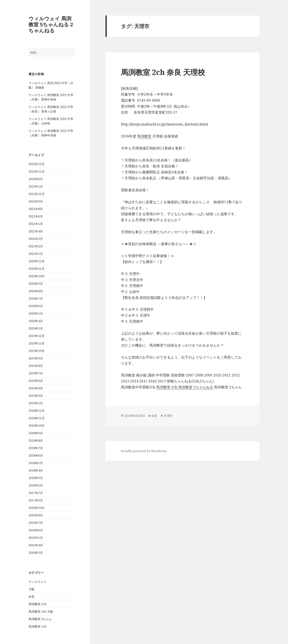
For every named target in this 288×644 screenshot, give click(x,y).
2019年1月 (36, 403)
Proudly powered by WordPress (144, 451)
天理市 (168, 416)
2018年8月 (36, 441)
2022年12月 (37, 164)
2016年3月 (36, 553)
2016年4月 (36, 545)
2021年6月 (36, 216)
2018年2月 (36, 485)
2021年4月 (36, 231)
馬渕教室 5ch (37, 626)
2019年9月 (36, 358)
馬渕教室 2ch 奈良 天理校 (163, 72)
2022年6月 (36, 179)
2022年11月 (37, 172)
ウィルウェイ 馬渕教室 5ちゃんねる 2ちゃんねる (51, 24)
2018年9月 (36, 433)
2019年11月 (37, 343)
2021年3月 (36, 239)
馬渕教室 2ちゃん (40, 619)
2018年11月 (37, 418)
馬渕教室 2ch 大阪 (41, 611)
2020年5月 (36, 313)
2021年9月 (36, 201)
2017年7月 (36, 493)
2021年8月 (36, 209)
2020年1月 (36, 328)
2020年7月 (36, 299)
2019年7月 (36, 373)
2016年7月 (36, 523)
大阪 (32, 589)
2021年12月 (37, 194)
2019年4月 (36, 388)
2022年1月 (36, 186)
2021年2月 (36, 246)
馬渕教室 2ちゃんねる (196, 387)
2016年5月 (36, 538)
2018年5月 (36, 463)
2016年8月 (36, 515)
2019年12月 (37, 336)
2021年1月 (36, 254)
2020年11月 (37, 269)
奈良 (32, 597)
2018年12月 (37, 411)
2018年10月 (37, 426)
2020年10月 (37, 276)
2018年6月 (36, 455)
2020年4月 (36, 321)
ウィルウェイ (38, 582)
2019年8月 (36, 366)
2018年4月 (36, 470)
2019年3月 (36, 396)
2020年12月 (37, 261)
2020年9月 (36, 284)
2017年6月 (36, 500)
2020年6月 (36, 306)
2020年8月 (36, 291)
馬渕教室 (145, 136)
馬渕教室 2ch (37, 604)
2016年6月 (36, 530)
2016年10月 (37, 508)
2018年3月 (36, 478)
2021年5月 (36, 224)
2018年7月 (36, 448)
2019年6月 (36, 381)
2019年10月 (37, 351)
